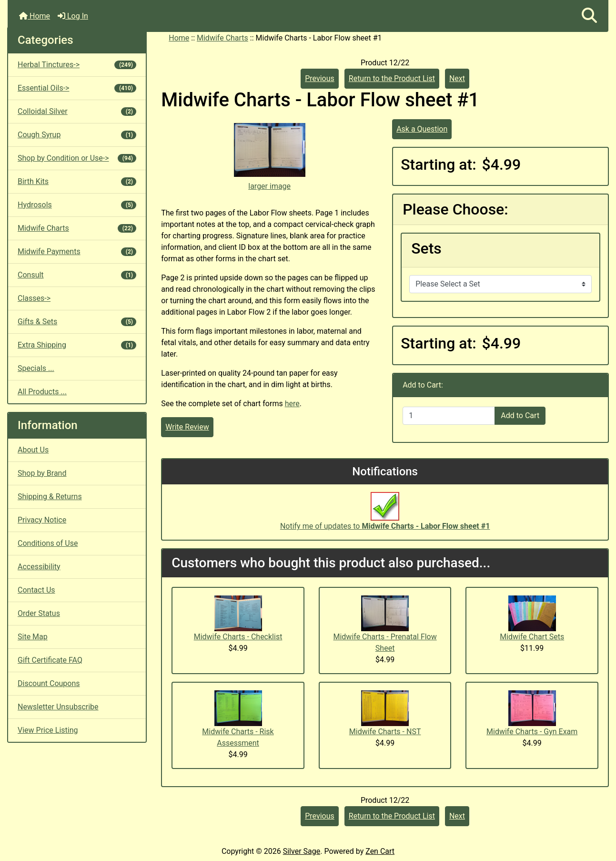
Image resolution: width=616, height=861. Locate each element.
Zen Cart (380, 851)
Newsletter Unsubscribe (58, 707)
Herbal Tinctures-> (77, 65)
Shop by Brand (42, 473)
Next (457, 78)
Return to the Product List (392, 78)
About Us (33, 450)
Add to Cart (520, 415)
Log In (73, 16)
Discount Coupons (49, 683)
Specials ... (36, 368)
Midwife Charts (222, 38)
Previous (320, 78)
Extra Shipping (77, 345)
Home (35, 16)
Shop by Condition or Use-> (77, 158)
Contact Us (36, 590)
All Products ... (42, 392)
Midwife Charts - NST (385, 732)
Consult (77, 275)
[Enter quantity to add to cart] (449, 416)
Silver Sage (302, 851)
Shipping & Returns (50, 497)
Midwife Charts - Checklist (238, 637)
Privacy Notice (42, 520)
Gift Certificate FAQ (50, 660)
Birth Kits (77, 181)
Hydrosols (77, 205)
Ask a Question (422, 129)
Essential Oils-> (77, 88)
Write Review (187, 427)
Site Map (33, 637)
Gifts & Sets (77, 322)
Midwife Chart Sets (532, 637)
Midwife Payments (77, 251)
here (292, 404)
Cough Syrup (77, 135)
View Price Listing (48, 730)
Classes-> (34, 298)
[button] (589, 16)
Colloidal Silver (77, 111)
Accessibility (39, 567)
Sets (426, 248)
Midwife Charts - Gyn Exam (532, 732)
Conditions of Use (48, 543)
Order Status (39, 613)
